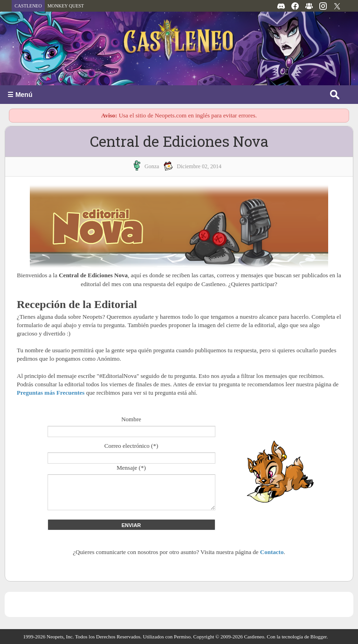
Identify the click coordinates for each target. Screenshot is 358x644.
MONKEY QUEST (66, 6)
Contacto (272, 552)
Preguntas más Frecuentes (51, 393)
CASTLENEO (28, 6)
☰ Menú (20, 95)
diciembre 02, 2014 (199, 166)
